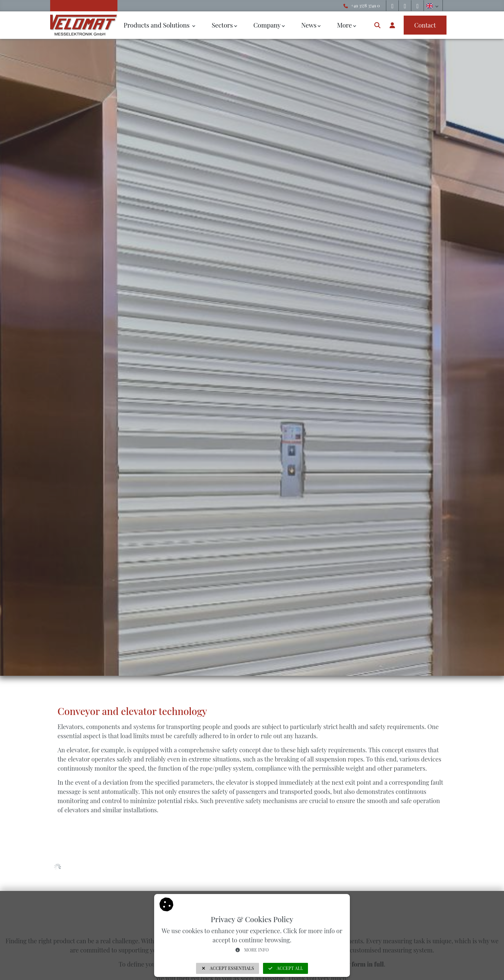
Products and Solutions (157, 25)
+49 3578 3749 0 (365, 6)
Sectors (222, 25)
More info (252, 950)
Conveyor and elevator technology (132, 711)
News (309, 25)
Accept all (285, 968)
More (345, 25)
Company (267, 25)
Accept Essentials (228, 968)
